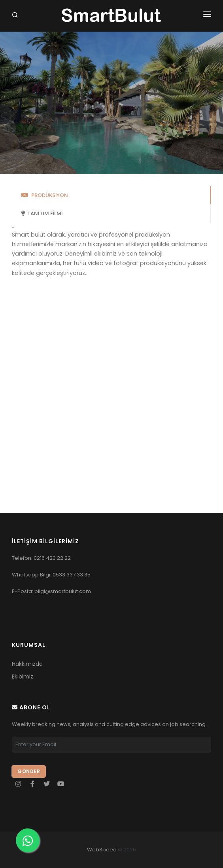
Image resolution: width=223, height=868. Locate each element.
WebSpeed (102, 850)
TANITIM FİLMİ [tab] (42, 213)
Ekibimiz (23, 677)
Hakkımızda (27, 664)
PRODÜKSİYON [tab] (45, 195)
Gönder (29, 771)
